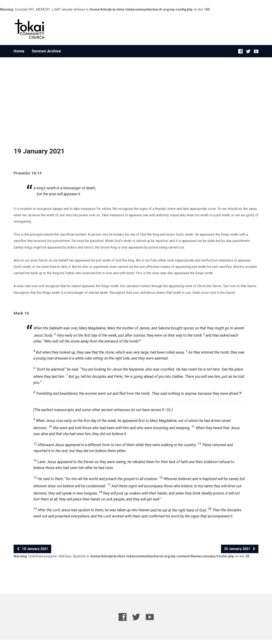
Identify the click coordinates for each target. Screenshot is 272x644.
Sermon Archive (46, 51)
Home (19, 51)
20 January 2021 (240, 549)
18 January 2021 (32, 549)
